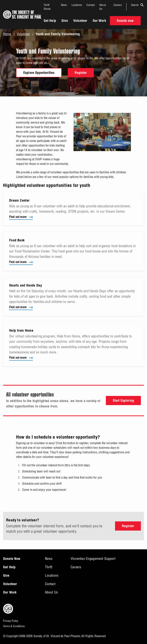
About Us (51, 592)
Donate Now (12, 559)
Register (81, 73)
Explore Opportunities (39, 73)
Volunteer (80, 21)
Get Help (50, 21)
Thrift (49, 567)
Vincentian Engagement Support (93, 559)
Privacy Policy (11, 621)
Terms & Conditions (14, 626)
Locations (77, 5)
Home (7, 34)
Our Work (99, 21)
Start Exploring (123, 401)
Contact (91, 5)
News (64, 5)
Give (65, 21)
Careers (118, 5)
